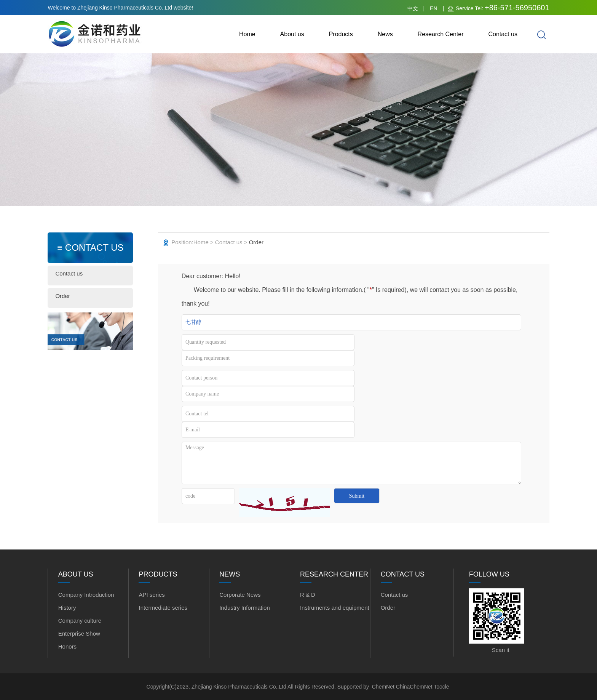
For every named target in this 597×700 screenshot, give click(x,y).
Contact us (503, 34)
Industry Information (245, 608)
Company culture (80, 621)
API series (152, 595)
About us (292, 34)
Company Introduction (86, 595)
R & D (308, 595)
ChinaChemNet (414, 687)
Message (351, 463)
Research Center (441, 34)
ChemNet (383, 687)
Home (247, 34)
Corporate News (240, 595)
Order (62, 296)
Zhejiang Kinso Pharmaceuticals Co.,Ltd (239, 687)
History (67, 608)
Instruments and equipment (335, 608)
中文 (413, 8)
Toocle (441, 687)
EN (433, 8)
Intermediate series (163, 608)
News (385, 34)
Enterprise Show (79, 634)
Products (341, 34)
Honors (67, 646)
